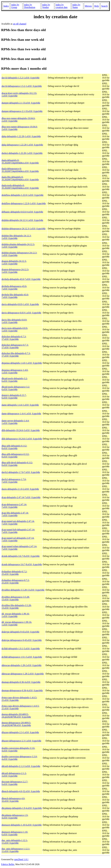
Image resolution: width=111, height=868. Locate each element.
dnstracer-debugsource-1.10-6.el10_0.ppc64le (15, 833)
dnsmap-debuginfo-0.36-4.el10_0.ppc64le (21, 682)
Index (6, 6)
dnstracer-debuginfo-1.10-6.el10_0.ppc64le (22, 825)
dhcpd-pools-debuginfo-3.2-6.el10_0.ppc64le (15, 380)
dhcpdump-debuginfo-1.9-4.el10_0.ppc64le (22, 808)
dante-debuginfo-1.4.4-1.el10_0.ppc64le (20, 405)
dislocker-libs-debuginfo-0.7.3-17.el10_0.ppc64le (16, 355)
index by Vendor (46, 6)
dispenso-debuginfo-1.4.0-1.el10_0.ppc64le (22, 363)
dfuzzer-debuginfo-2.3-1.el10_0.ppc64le (20, 732)
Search (104, 6)
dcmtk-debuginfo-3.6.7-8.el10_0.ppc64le (21, 556)
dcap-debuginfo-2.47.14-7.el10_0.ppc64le (21, 497)
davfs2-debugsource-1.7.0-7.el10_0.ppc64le (14, 481)
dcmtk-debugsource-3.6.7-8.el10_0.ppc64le (22, 564)
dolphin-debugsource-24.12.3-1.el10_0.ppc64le (24, 229)
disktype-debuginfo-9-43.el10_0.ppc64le (20, 632)
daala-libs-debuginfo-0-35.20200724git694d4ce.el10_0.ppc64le (20, 178)
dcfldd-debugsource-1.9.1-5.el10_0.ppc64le (22, 657)
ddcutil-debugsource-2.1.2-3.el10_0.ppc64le (14, 775)
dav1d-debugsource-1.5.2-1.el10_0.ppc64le (22, 86)
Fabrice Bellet (8, 864)
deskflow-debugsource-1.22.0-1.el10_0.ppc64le (24, 203)
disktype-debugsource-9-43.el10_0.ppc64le (22, 640)
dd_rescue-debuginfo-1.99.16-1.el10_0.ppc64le (16, 615)
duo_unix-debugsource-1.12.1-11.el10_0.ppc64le (16, 850)
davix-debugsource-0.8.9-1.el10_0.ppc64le (21, 313)
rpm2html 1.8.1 (21, 859)
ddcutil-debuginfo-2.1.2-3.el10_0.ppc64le (21, 766)
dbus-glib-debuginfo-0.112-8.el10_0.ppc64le (14, 447)
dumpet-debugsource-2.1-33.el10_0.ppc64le (22, 111)
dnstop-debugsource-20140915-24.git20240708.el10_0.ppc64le (16, 724)
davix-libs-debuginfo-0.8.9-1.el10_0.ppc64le (14, 321)
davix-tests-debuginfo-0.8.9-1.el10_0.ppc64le (15, 329)
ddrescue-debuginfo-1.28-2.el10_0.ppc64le (22, 665)
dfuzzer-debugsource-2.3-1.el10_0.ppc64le (21, 741)
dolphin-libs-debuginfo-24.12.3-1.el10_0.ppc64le (16, 237)
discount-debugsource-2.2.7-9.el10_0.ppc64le (15, 783)
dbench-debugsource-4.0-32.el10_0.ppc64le (13, 800)
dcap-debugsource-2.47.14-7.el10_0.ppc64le (14, 506)
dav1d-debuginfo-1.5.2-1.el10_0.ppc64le (21, 78)
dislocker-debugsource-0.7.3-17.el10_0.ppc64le (15, 346)
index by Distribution (30, 6)
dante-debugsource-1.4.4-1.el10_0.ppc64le (21, 414)
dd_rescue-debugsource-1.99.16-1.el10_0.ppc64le (17, 623)
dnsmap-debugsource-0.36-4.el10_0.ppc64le (22, 690)
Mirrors (88, 6)
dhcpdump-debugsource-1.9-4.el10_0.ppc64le (15, 816)
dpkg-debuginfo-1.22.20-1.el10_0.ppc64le (21, 136)
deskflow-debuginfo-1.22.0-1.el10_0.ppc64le (23, 195)
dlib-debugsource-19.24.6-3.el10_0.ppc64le (22, 439)
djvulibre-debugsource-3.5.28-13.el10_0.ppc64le (16, 598)
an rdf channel (20, 24)
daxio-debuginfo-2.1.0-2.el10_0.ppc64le (20, 489)
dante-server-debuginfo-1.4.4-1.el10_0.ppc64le (15, 422)
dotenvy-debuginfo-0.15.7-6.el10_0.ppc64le (14, 396)
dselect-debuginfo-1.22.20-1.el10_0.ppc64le (22, 153)
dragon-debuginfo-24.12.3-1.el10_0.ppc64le (14, 262)
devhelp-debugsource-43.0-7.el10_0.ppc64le (14, 288)
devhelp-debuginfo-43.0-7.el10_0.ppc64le (21, 279)
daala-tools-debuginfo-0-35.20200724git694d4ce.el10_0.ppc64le (20, 187)
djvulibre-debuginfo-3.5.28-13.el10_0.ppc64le (23, 590)
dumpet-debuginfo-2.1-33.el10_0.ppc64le (21, 103)
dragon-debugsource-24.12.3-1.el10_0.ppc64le (15, 271)
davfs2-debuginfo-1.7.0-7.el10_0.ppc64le (21, 472)
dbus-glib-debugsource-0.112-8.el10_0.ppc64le (16, 455)
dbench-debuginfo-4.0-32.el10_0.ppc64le (21, 791)
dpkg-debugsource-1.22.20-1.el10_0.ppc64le (22, 145)
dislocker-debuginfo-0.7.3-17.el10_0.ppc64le (14, 338)
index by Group (15, 6)
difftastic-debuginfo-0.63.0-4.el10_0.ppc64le (22, 212)
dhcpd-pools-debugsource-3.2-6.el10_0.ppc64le (16, 388)
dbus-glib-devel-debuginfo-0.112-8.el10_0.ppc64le (17, 464)
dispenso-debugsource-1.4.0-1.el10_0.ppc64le (15, 371)
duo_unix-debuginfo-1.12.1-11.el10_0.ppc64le (15, 842)
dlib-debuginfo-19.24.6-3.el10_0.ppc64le (21, 430)
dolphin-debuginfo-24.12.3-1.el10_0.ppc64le (22, 220)
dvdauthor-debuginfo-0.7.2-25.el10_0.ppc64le (14, 573)
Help (96, 6)
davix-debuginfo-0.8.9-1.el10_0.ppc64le (20, 304)
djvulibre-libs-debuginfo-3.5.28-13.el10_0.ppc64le (17, 607)
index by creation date (62, 6)
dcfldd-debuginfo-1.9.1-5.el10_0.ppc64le (21, 649)
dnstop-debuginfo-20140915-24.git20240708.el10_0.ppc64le (16, 716)
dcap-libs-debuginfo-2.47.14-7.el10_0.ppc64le (15, 514)
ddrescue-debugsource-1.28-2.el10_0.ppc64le (23, 674)
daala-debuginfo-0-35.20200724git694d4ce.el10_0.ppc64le (20, 162)
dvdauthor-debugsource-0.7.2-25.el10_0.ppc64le (16, 581)
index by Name (76, 6)
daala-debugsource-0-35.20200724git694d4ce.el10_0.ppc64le (20, 170)
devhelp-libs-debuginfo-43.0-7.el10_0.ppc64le (15, 296)
